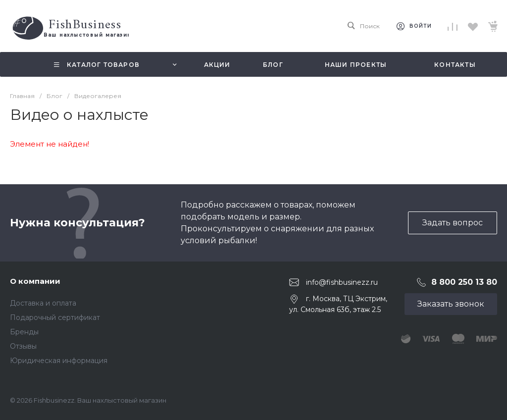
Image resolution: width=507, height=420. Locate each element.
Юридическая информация (59, 361)
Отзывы (23, 346)
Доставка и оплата (43, 303)
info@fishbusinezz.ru (342, 282)
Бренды (24, 332)
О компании (35, 281)
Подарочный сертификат (55, 317)
